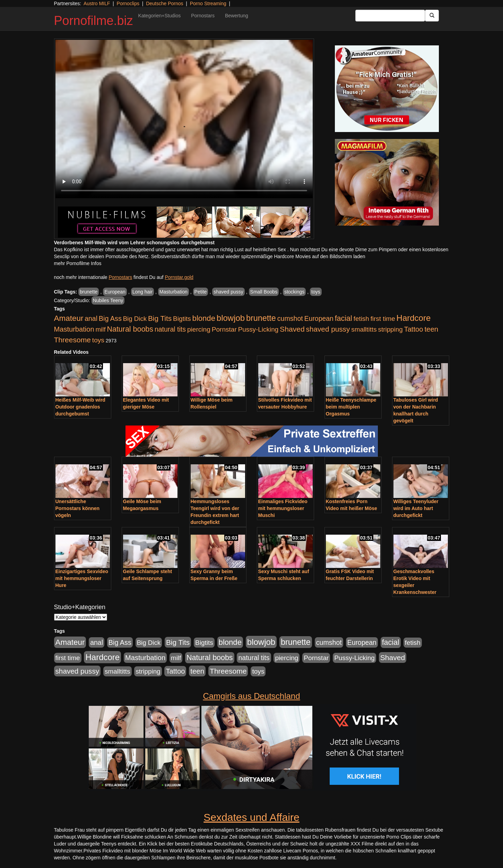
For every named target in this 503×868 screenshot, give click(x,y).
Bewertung (237, 16)
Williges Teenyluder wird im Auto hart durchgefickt (416, 508)
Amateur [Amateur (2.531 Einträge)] (69, 318)
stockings (294, 292)
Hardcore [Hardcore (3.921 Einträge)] (414, 318)
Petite (201, 292)
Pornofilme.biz (94, 21)
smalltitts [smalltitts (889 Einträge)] (364, 329)
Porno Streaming (208, 3)
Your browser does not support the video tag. (184, 119)
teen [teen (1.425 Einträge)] (431, 329)
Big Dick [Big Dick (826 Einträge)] (135, 319)
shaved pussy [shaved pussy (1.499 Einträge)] (328, 329)
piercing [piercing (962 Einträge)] (199, 329)
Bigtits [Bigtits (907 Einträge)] (182, 319)
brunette (89, 292)
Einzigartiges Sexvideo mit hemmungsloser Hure (82, 578)
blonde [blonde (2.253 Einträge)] (204, 318)
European (115, 292)
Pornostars (203, 16)
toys (316, 292)
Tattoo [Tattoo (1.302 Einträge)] (414, 329)
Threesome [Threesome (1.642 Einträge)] (72, 340)
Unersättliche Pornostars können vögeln (78, 508)
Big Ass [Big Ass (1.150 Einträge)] (110, 318)
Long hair (142, 292)
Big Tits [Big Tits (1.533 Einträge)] (160, 318)
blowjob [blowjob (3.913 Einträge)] (231, 318)
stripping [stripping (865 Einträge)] (391, 329)
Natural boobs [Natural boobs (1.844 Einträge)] (130, 329)
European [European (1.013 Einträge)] (319, 318)
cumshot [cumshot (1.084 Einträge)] (290, 318)
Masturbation (174, 292)
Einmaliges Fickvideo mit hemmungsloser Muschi (283, 508)
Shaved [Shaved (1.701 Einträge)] (292, 329)
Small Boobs (264, 292)
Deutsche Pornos (164, 3)
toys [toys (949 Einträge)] (98, 340)
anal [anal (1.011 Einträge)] (91, 318)
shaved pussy (228, 292)
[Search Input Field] (390, 16)
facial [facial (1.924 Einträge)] (344, 318)
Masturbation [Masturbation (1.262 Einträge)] (74, 329)
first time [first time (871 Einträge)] (383, 319)
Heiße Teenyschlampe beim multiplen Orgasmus (351, 407)
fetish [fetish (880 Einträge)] (361, 319)
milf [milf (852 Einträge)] (100, 329)
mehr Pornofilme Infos (78, 263)
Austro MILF (97, 3)
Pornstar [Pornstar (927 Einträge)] (224, 329)
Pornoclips (128, 3)
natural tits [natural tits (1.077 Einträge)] (170, 329)
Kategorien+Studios (160, 16)
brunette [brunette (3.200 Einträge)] (261, 318)
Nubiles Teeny (108, 300)
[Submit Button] (432, 16)
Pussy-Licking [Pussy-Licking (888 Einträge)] (258, 329)
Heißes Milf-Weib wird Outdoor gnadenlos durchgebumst (80, 407)
